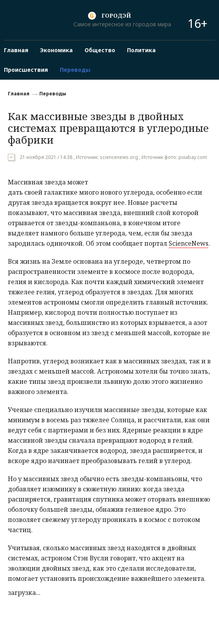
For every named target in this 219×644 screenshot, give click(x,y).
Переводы (53, 94)
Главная (19, 94)
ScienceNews (189, 243)
